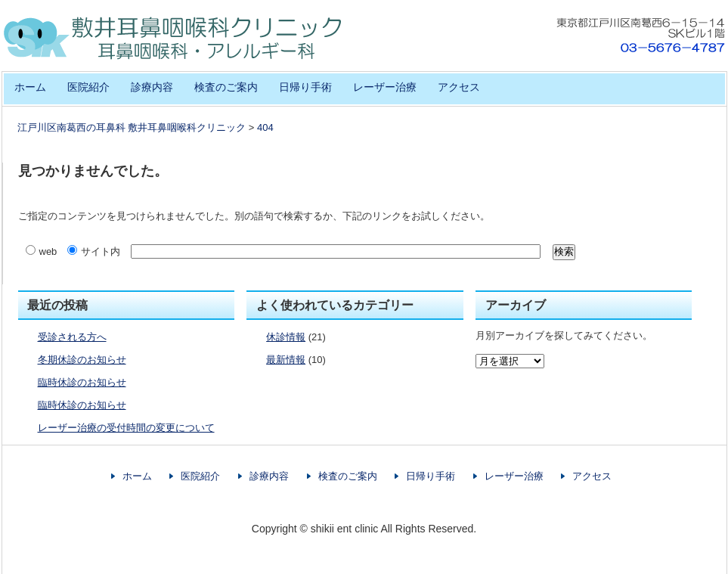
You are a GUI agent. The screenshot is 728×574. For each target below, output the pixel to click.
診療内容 (152, 87)
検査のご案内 (226, 87)
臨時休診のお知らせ (82, 382)
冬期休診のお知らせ (82, 360)
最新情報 (286, 360)
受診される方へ (72, 337)
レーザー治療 (385, 87)
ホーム (30, 87)
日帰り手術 (305, 87)
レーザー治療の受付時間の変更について (126, 428)
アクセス (459, 87)
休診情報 (286, 337)
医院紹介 (88, 87)
